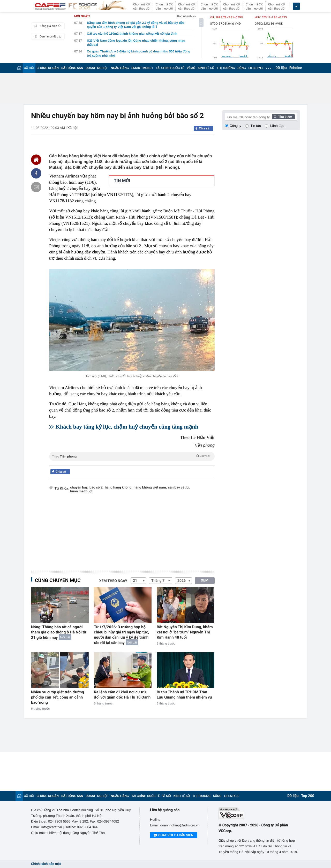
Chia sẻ (204, 128)
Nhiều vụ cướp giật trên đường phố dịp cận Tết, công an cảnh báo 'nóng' (58, 697)
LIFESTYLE (256, 68)
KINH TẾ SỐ (206, 68)
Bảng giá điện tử (47, 26)
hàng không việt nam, (150, 488)
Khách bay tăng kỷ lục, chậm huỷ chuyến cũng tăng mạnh (127, 427)
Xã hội (73, 128)
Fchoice (296, 68)
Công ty (235, 126)
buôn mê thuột (81, 491)
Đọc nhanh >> (186, 16)
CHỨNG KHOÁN (48, 68)
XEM (205, 580)
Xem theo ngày (113, 581)
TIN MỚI (122, 181)
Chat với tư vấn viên (174, 835)
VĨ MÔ (191, 68)
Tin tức (256, 126)
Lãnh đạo (277, 126)
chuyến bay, (79, 488)
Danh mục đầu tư (47, 36)
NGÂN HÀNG (120, 68)
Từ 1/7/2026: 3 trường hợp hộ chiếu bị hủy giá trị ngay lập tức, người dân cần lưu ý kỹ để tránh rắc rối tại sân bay (121, 635)
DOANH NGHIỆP (97, 68)
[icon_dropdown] (296, 6)
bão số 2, (96, 488)
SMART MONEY (142, 68)
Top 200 (308, 796)
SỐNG (242, 68)
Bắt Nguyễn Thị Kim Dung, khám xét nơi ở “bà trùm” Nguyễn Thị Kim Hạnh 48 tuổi (185, 632)
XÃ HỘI (29, 68)
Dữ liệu (281, 68)
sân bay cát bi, (179, 488)
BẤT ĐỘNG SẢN (72, 68)
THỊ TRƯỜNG (226, 68)
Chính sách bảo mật (46, 864)
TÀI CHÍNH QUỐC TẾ (170, 68)
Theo (132, 456)
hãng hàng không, (118, 488)
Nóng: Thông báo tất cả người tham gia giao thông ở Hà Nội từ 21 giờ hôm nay (59, 632)
